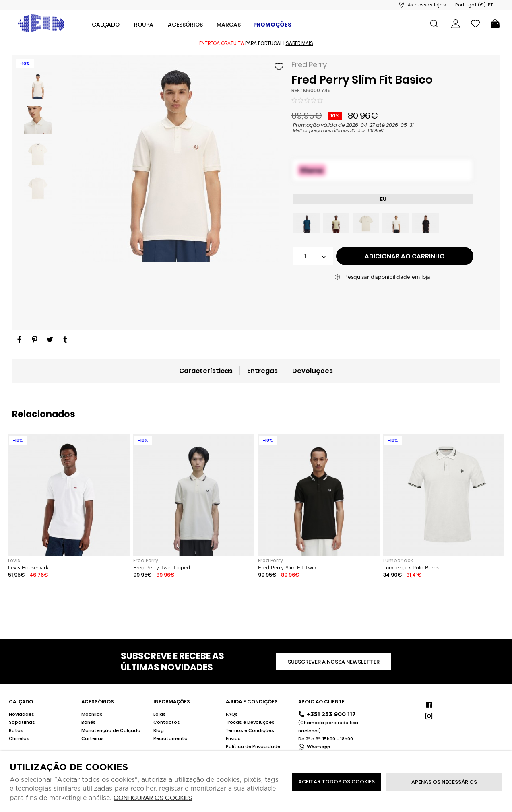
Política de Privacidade (253, 746)
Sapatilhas (22, 722)
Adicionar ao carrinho (405, 256)
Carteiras (93, 738)
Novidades (22, 714)
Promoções (272, 25)
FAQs (232, 714)
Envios (233, 738)
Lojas (160, 714)
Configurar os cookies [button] (153, 798)
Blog (159, 730)
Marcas (229, 25)
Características (206, 371)
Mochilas (92, 714)
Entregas (262, 371)
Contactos (167, 722)
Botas (16, 730)
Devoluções (313, 371)
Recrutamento (170, 738)
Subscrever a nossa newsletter (334, 662)
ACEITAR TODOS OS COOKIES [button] (337, 782)
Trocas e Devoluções (250, 722)
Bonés (89, 722)
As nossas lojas (427, 5)
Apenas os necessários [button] (444, 782)
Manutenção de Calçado (111, 730)
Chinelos (19, 738)
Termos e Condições (250, 730)
